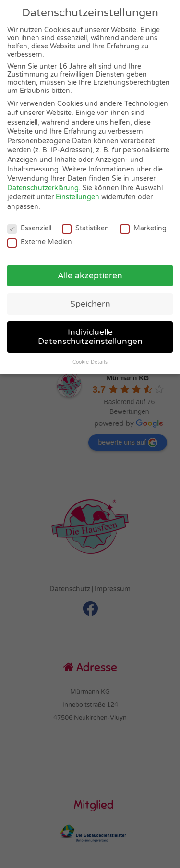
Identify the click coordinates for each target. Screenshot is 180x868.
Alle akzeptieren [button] (90, 276)
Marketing (143, 228)
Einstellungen (78, 197)
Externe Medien (40, 242)
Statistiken (85, 228)
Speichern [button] (90, 304)
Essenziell (29, 228)
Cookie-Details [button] (90, 362)
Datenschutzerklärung (43, 188)
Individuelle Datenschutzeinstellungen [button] (90, 337)
